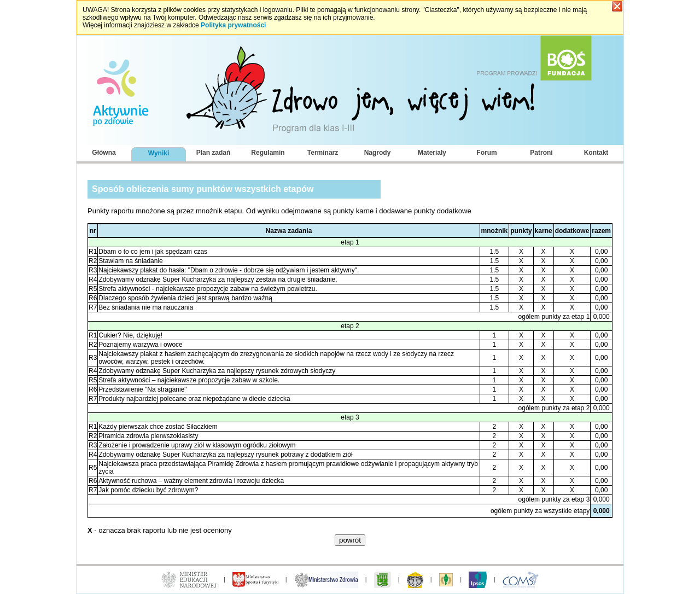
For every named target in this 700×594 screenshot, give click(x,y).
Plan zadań (214, 153)
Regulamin (268, 153)
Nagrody (378, 153)
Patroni (541, 153)
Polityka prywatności (233, 25)
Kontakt (596, 153)
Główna (104, 153)
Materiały (432, 153)
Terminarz (323, 153)
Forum (486, 153)
